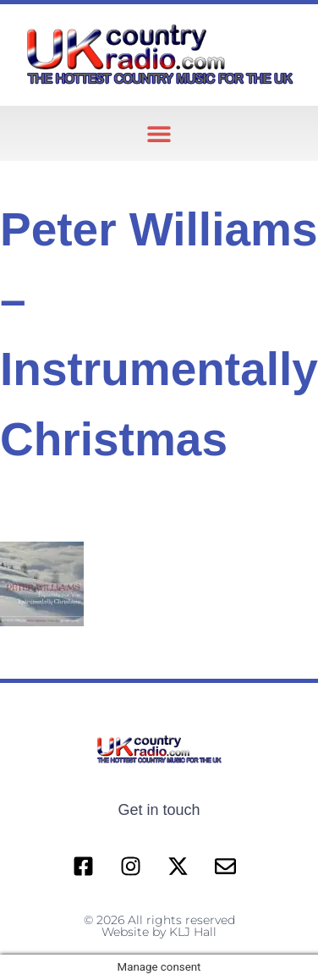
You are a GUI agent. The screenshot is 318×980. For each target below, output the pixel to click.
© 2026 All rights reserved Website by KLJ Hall (159, 926)
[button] (159, 133)
